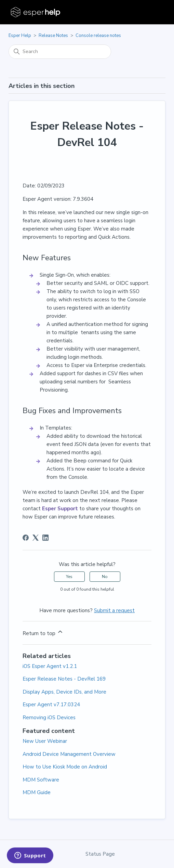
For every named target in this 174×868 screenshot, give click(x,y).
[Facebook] (26, 538)
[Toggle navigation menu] (153, 12)
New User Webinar (45, 741)
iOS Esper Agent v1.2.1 (50, 666)
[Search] (60, 52)
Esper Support (60, 509)
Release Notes (53, 36)
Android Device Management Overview (69, 754)
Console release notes (98, 36)
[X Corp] (36, 538)
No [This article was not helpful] (105, 577)
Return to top (43, 633)
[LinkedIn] (45, 538)
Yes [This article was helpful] (69, 577)
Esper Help (20, 36)
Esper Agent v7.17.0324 (51, 705)
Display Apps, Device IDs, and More (64, 692)
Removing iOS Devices (49, 718)
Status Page (100, 854)
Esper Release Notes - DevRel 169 (64, 679)
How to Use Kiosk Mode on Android (65, 767)
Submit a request (114, 610)
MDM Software (41, 780)
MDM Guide (37, 792)
